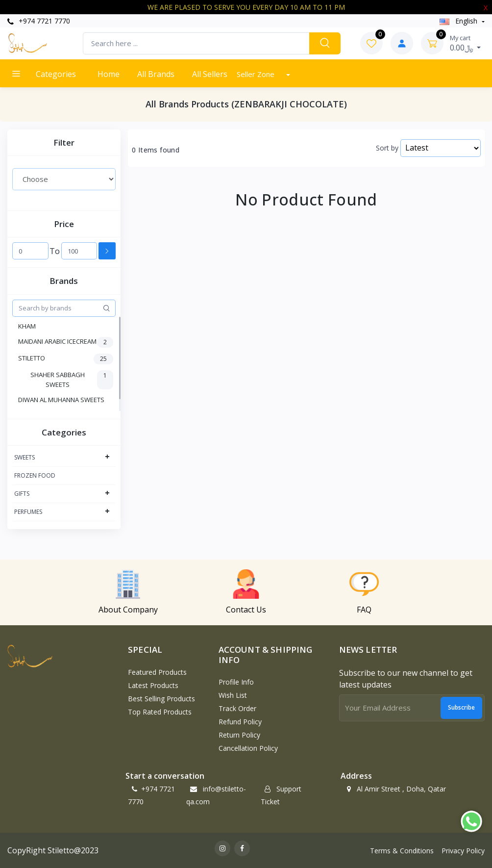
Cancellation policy (248, 748)
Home (109, 74)
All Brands (156, 74)
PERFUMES (28, 512)
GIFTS (22, 494)
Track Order (237, 708)
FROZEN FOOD (35, 475)
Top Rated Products (160, 712)
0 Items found (156, 150)
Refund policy (240, 722)
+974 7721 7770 (39, 21)
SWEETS (25, 457)
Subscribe (461, 707)
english (459, 21)
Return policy (239, 735)
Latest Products (153, 685)
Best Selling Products (161, 699)
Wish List (233, 695)
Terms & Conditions (402, 851)
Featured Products (157, 672)
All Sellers (210, 74)
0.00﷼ (466, 43)
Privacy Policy (463, 851)
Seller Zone (257, 74)
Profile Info (236, 682)
